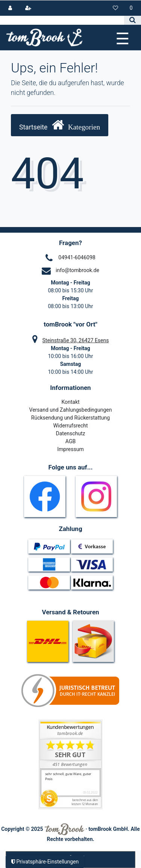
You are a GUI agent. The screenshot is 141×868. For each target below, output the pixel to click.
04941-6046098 (77, 257)
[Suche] (133, 20)
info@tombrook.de (77, 270)
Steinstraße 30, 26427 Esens (76, 340)
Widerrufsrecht (70, 426)
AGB (70, 441)
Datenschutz (70, 433)
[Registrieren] (28, 8)
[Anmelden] (10, 8)
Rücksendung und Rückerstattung (70, 418)
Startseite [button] (60, 125)
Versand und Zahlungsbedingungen (71, 410)
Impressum (70, 449)
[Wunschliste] (116, 8)
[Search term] (62, 20)
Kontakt (70, 402)
